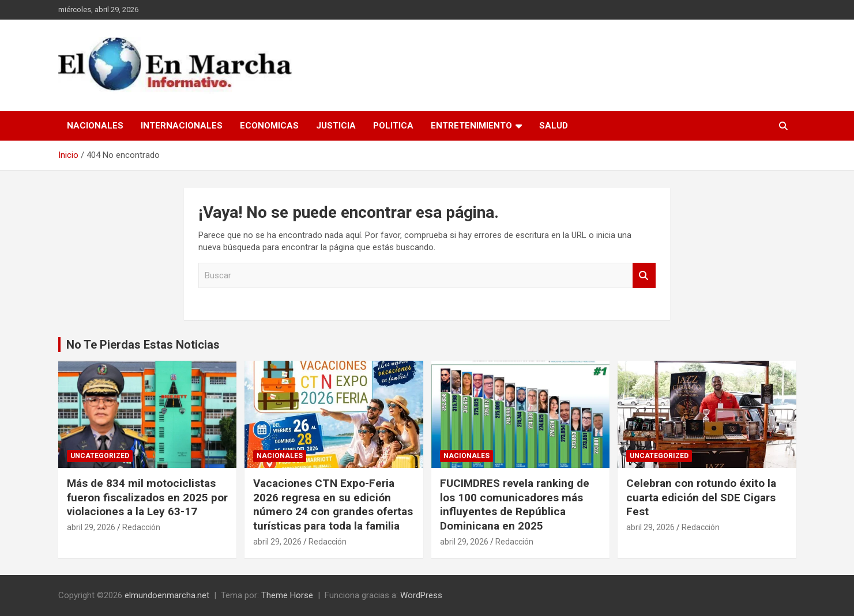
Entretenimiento (471, 126)
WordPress (421, 595)
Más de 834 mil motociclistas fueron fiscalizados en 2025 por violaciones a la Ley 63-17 (147, 497)
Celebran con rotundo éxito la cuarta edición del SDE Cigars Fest (701, 497)
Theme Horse (287, 595)
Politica (393, 126)
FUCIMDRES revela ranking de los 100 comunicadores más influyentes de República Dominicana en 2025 (515, 504)
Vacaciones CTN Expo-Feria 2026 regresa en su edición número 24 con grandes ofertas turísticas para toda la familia (333, 504)
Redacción (141, 527)
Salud (554, 126)
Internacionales (182, 126)
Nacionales (95, 126)
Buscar (644, 276)
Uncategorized (100, 456)
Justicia (336, 126)
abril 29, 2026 (91, 527)
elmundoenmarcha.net (167, 595)
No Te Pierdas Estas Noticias (143, 345)
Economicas (269, 126)
